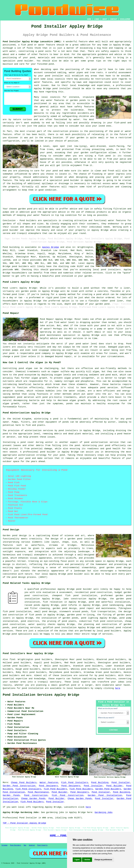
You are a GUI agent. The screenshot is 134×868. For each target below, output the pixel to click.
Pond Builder (114, 786)
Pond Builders (16, 845)
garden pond (25, 209)
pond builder (11, 230)
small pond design (45, 612)
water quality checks (42, 624)
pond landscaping (113, 605)
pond (94, 69)
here (118, 688)
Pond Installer (121, 783)
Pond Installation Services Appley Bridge (41, 695)
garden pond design (65, 608)
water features (43, 82)
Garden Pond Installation (105, 795)
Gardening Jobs (104, 812)
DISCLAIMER (125, 19)
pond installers (111, 270)
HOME (89, 19)
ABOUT (105, 19)
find (12, 659)
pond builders (20, 266)
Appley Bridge (50, 247)
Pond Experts (42, 845)
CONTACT (114, 19)
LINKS (97, 19)
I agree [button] (77, 860)
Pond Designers (48, 786)
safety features (84, 107)
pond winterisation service (101, 442)
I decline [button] (87, 860)
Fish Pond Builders (55, 789)
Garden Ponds (11, 795)
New (25, 845)
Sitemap (4, 845)
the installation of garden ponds (57, 618)
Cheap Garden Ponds (33, 799)
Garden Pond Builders (108, 789)
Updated (32, 845)
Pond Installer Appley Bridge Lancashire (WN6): (32, 42)
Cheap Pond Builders (24, 783)
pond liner (117, 301)
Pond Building (100, 783)
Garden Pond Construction (19, 786)
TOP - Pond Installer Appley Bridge (24, 823)
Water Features (49, 783)
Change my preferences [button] (103, 860)
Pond (5, 247)
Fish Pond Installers (75, 783)
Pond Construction (36, 795)
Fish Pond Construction (68, 795)
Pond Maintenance (38, 792)
